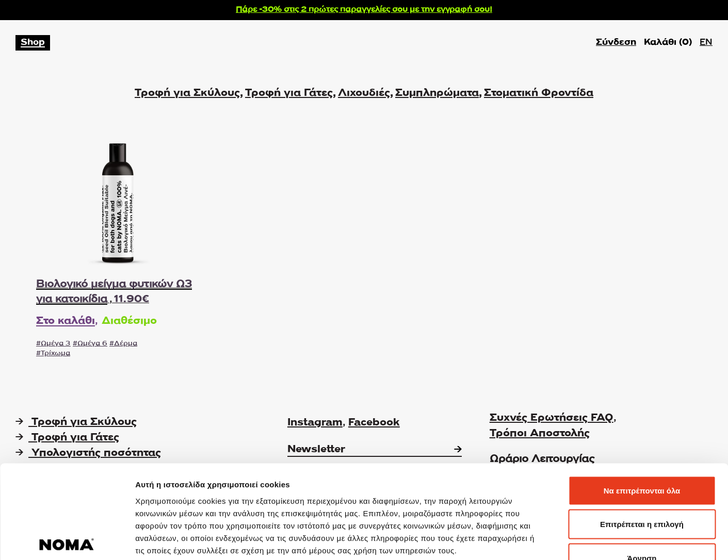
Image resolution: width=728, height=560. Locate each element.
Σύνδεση (616, 43)
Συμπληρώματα (437, 93)
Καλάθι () (668, 43)
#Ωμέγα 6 (90, 344)
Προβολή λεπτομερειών (613, 540)
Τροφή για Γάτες (289, 93)
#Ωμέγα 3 (53, 344)
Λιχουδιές (364, 93)
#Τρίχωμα (53, 353)
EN (706, 43)
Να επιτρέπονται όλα (642, 425)
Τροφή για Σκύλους (187, 93)
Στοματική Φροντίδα (539, 93)
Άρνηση (642, 492)
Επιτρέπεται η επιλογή (642, 459)
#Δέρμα (123, 344)
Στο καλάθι (66, 321)
